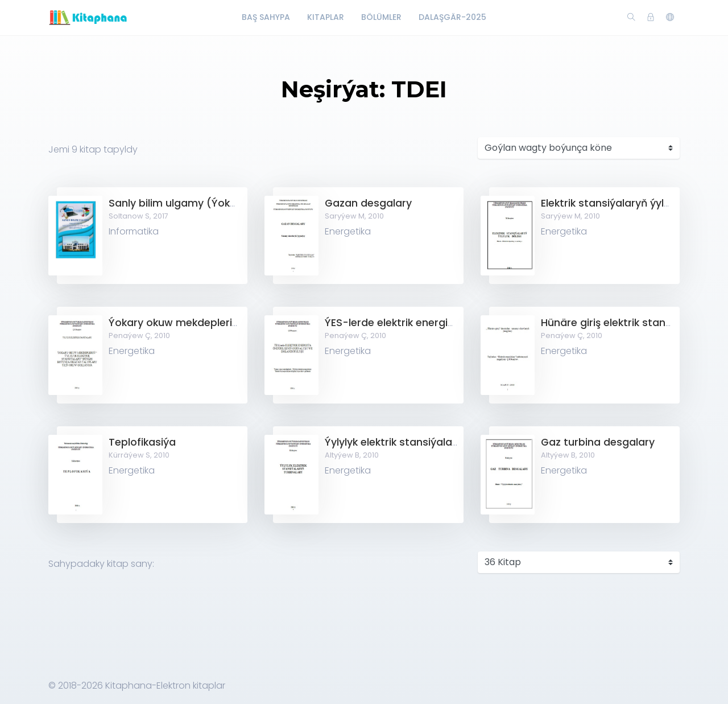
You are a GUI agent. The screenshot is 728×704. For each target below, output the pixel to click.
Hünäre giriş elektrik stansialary (620, 323)
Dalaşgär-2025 (452, 17)
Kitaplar (326, 17)
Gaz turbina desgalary (598, 442)
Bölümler (381, 17)
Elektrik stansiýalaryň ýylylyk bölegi (629, 203)
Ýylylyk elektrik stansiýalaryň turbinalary (426, 442)
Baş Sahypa (266, 17)
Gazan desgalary (368, 203)
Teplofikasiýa (142, 442)
